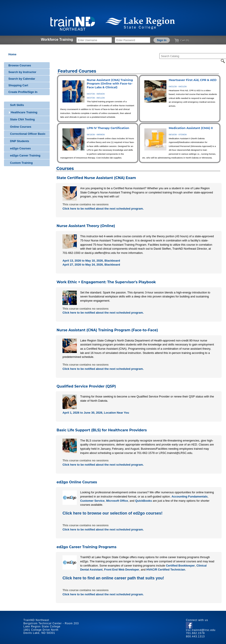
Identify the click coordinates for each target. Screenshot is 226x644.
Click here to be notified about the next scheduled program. (103, 209)
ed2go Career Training (24, 155)
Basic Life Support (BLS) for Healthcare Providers (102, 430)
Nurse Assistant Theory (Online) (86, 226)
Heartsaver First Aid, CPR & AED (192, 80)
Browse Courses (20, 65)
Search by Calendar (22, 79)
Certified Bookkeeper (180, 566)
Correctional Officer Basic (27, 134)
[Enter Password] (133, 40)
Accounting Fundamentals (189, 496)
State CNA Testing (22, 119)
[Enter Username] (94, 40)
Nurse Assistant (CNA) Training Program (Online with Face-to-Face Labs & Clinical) (110, 84)
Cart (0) (182, 40)
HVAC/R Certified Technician (166, 570)
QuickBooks (143, 501)
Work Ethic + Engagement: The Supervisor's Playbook (106, 282)
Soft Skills (16, 105)
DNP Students (19, 141)
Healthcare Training (23, 112)
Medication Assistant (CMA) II (191, 128)
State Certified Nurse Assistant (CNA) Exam (96, 178)
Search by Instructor (22, 72)
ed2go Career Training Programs (86, 547)
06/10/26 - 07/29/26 (178, 135)
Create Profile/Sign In (23, 92)
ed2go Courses (20, 148)
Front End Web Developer (122, 570)
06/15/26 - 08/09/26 (96, 135)
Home (12, 54)
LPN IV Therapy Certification (108, 128)
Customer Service (92, 501)
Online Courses (20, 127)
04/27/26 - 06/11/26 (96, 98)
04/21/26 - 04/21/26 (178, 87)
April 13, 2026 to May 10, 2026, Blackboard (91, 261)
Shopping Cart (18, 85)
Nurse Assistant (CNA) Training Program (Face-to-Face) (107, 330)
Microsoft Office (117, 501)
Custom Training (21, 163)
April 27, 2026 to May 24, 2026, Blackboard (91, 265)
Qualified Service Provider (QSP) (86, 386)
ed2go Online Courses (77, 482)
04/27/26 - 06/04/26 (96, 94)
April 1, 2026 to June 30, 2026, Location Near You (96, 413)
